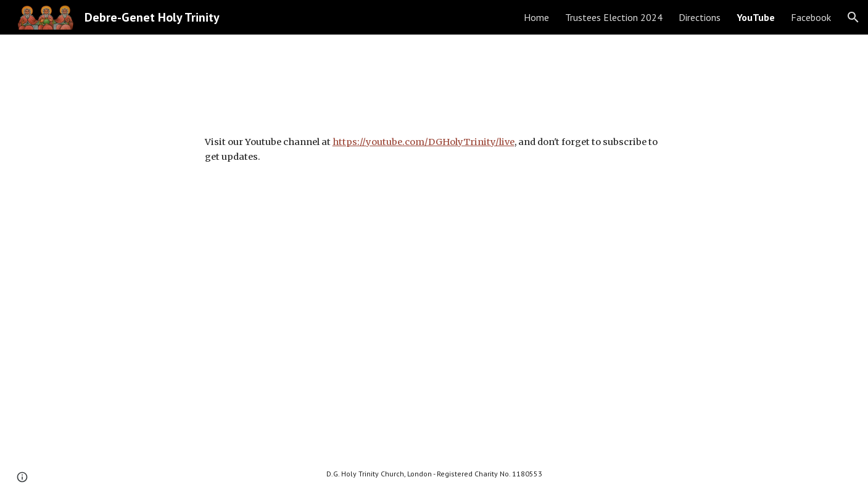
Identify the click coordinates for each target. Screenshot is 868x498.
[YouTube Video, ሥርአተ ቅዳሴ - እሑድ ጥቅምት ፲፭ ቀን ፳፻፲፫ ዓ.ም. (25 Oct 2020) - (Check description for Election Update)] (434, 317)
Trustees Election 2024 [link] (614, 17)
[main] (434, 150)
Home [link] (536, 17)
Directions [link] (700, 17)
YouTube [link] (756, 17)
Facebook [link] (811, 17)
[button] (853, 17)
